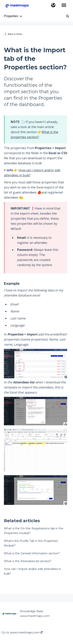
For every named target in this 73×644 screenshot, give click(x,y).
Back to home (15, 34)
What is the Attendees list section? (28, 561)
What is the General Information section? (32, 553)
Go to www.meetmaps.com (22, 632)
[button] (53, 5)
